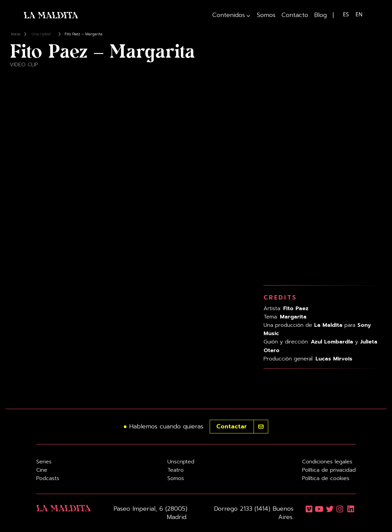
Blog (320, 15)
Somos (266, 15)
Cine (42, 470)
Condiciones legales (327, 462)
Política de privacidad (329, 470)
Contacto (295, 15)
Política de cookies (326, 478)
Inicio (16, 34)
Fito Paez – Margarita (84, 34)
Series (44, 462)
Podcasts (48, 478)
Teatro (176, 470)
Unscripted (41, 34)
